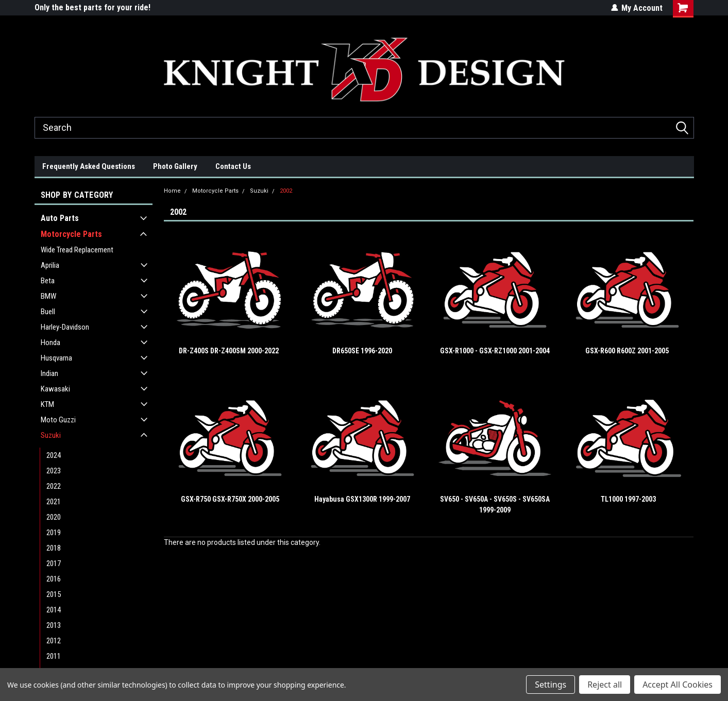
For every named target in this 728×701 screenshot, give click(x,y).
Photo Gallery (175, 166)
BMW (48, 296)
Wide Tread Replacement (77, 250)
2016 (54, 579)
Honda (50, 343)
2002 (286, 191)
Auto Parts (60, 218)
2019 (54, 533)
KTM (47, 404)
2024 (54, 455)
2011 (54, 656)
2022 (54, 486)
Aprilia (50, 265)
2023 (54, 471)
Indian (49, 373)
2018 (54, 548)
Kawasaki (55, 389)
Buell (48, 312)
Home (172, 191)
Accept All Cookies (678, 685)
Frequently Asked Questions (89, 166)
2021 (54, 502)
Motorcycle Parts (71, 234)
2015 (54, 594)
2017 (54, 563)
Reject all (605, 685)
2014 (54, 610)
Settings (551, 685)
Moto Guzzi (58, 420)
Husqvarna (56, 358)
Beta (48, 281)
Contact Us (233, 166)
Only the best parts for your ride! (92, 7)
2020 (54, 517)
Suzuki (51, 435)
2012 (54, 641)
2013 (54, 625)
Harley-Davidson (65, 327)
